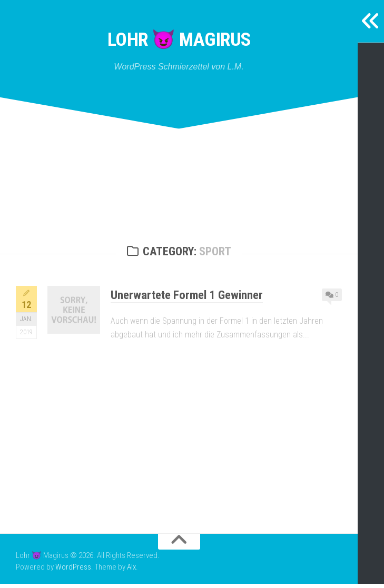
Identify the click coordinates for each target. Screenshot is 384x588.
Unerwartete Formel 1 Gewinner (195, 298)
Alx (131, 572)
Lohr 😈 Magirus (179, 42)
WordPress (73, 572)
